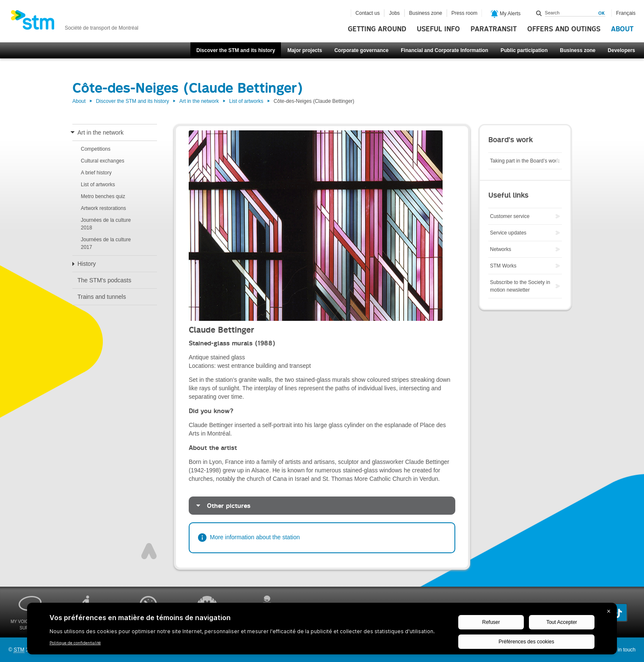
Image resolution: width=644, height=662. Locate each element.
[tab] (322, 506)
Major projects (305, 50)
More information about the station (255, 537)
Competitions (96, 149)
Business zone (578, 50)
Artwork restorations (103, 208)
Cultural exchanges (103, 161)
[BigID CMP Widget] (322, 631)
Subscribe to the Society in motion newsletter (520, 286)
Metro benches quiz (103, 196)
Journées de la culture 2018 (106, 224)
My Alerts (506, 14)
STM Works (503, 266)
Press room (464, 13)
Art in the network (199, 101)
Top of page (149, 551)
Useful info (438, 29)
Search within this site (539, 13)
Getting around (377, 29)
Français (626, 13)
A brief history (96, 173)
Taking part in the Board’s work (525, 161)
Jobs (394, 13)
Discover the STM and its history (236, 50)
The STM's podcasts (104, 280)
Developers (621, 50)
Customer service (510, 216)
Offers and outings (564, 29)
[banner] (74, 22)
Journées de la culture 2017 (106, 243)
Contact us (367, 13)
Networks (501, 249)
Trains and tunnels (102, 297)
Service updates (508, 233)
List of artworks (246, 101)
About (622, 29)
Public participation (524, 50)
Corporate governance (361, 50)
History (87, 264)
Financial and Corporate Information (444, 50)
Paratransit (494, 29)
